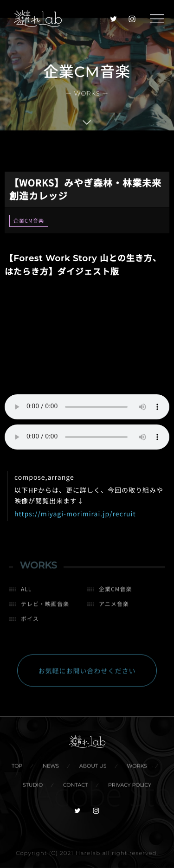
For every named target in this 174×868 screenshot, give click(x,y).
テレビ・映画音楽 (45, 607)
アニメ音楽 (114, 607)
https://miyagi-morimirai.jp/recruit (75, 514)
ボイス (30, 621)
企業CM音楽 (29, 221)
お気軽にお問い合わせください (87, 674)
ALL (26, 592)
